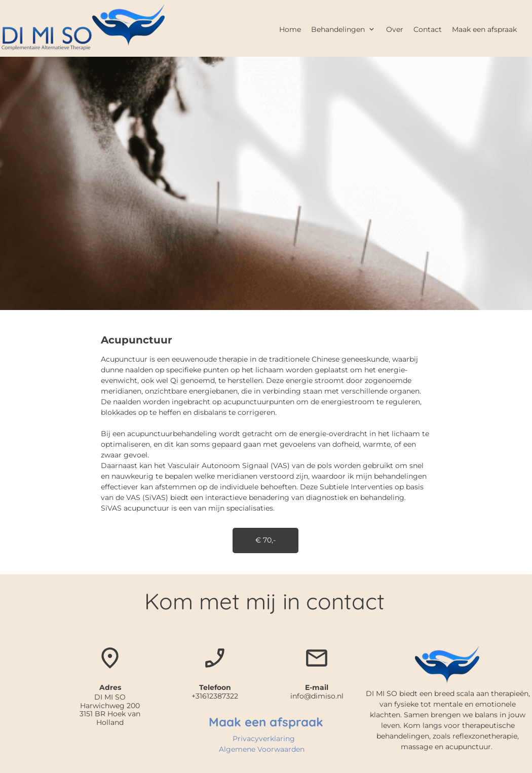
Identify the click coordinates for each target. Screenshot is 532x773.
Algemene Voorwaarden (262, 749)
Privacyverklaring (264, 739)
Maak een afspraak (266, 722)
